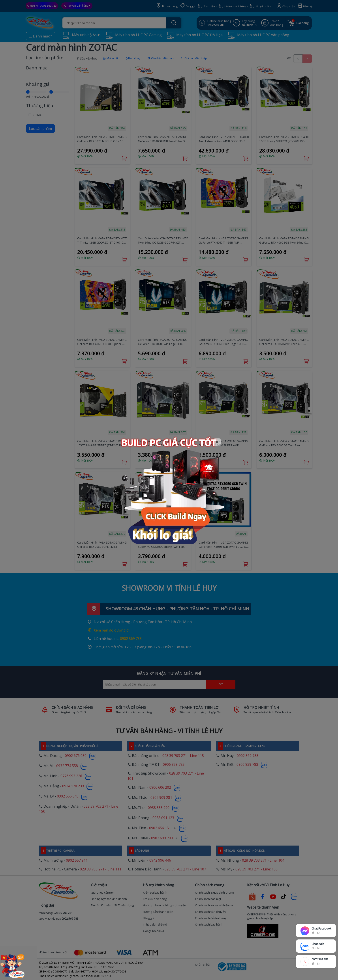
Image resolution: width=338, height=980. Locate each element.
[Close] (217, 442)
